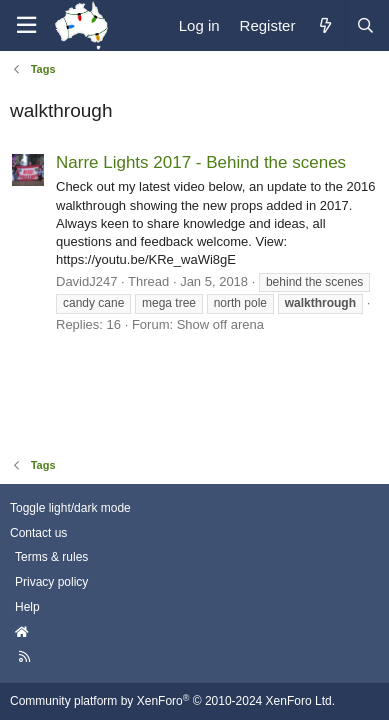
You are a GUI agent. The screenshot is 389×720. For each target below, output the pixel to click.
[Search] (365, 25)
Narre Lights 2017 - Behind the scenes (201, 162)
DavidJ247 (86, 281)
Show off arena (220, 324)
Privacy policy (51, 582)
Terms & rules (51, 557)
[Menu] (26, 25)
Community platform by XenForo (172, 701)
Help (27, 607)
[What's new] (324, 25)
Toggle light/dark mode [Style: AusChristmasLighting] (70, 508)
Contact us (38, 533)
